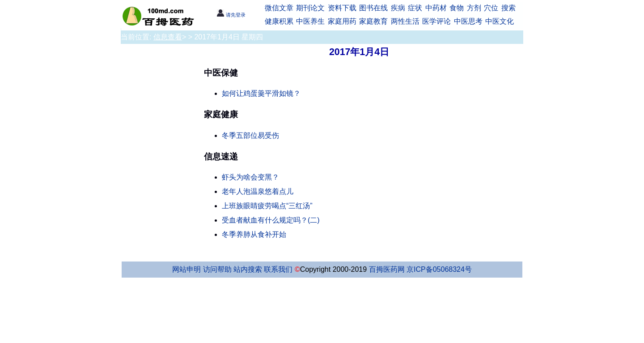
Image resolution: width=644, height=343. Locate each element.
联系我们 (278, 269)
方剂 (474, 8)
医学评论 (436, 21)
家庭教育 (373, 21)
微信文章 (279, 8)
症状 (415, 8)
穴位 (491, 8)
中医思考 (468, 21)
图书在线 (373, 8)
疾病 (398, 8)
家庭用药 (342, 21)
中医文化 (500, 21)
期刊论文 (310, 8)
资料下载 (342, 8)
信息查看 (168, 37)
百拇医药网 (387, 269)
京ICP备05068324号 (439, 269)
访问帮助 (217, 269)
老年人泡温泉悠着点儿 (258, 191)
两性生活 (405, 21)
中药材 (436, 8)
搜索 (508, 8)
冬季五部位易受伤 (250, 135)
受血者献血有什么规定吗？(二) (271, 220)
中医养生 (310, 21)
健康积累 (279, 21)
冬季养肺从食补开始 (254, 234)
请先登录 (231, 15)
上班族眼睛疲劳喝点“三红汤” (267, 206)
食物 (457, 8)
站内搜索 (248, 269)
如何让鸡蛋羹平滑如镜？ (261, 93)
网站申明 (186, 269)
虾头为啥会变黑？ (250, 177)
